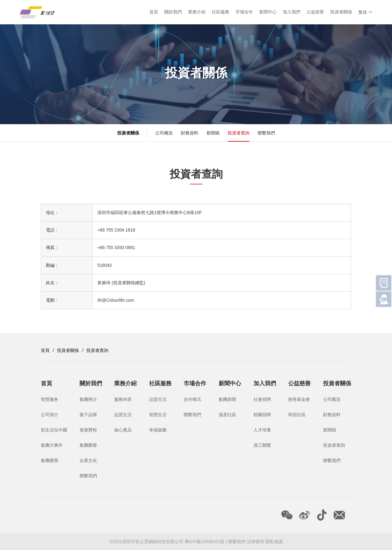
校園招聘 (262, 415)
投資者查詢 (239, 133)
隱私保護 (274, 542)
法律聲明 (255, 542)
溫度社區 (227, 415)
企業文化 (88, 460)
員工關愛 (262, 445)
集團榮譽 (50, 460)
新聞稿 (213, 133)
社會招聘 (262, 399)
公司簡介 (50, 415)
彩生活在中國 (54, 430)
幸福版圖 (158, 430)
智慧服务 (50, 399)
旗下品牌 (88, 415)
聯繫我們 (266, 133)
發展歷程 (88, 430)
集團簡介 (88, 399)
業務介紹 (197, 12)
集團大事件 (52, 445)
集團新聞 (227, 399)
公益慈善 (315, 12)
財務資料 (190, 133)
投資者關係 (341, 12)
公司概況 (164, 133)
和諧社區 (297, 415)
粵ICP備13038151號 (205, 542)
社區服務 (220, 12)
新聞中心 (268, 12)
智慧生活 (158, 415)
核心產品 (123, 430)
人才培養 (262, 430)
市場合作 (244, 12)
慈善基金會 (299, 399)
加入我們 (292, 12)
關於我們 (173, 12)
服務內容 (123, 399)
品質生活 (123, 415)
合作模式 (192, 399)
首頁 (154, 12)
